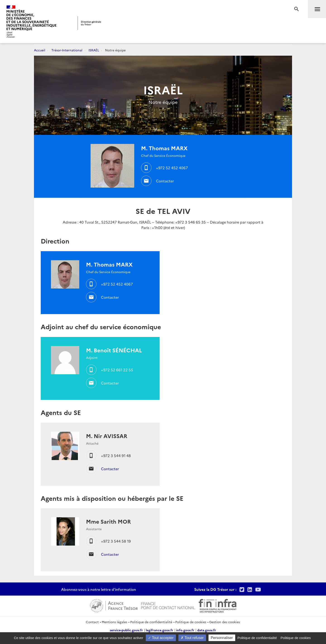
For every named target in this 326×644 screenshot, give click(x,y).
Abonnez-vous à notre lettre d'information (99, 589)
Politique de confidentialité (151, 622)
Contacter (165, 181)
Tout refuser (192, 638)
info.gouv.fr (185, 630)
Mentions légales (114, 622)
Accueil (40, 50)
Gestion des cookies (225, 622)
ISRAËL (94, 50)
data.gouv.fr (207, 630)
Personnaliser (222, 638)
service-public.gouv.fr (126, 630)
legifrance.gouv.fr (159, 630)
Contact (92, 622)
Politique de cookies (191, 622)
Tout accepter (161, 638)
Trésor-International (67, 50)
